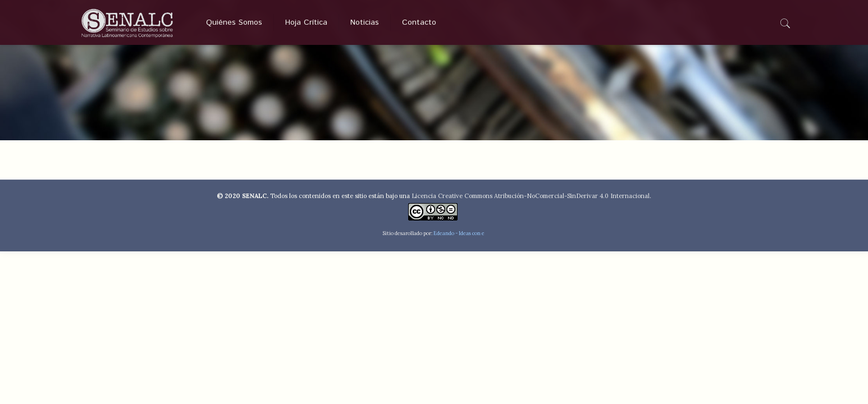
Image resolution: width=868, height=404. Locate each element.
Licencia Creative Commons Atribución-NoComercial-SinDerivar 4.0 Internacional (531, 196)
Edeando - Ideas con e (459, 233)
